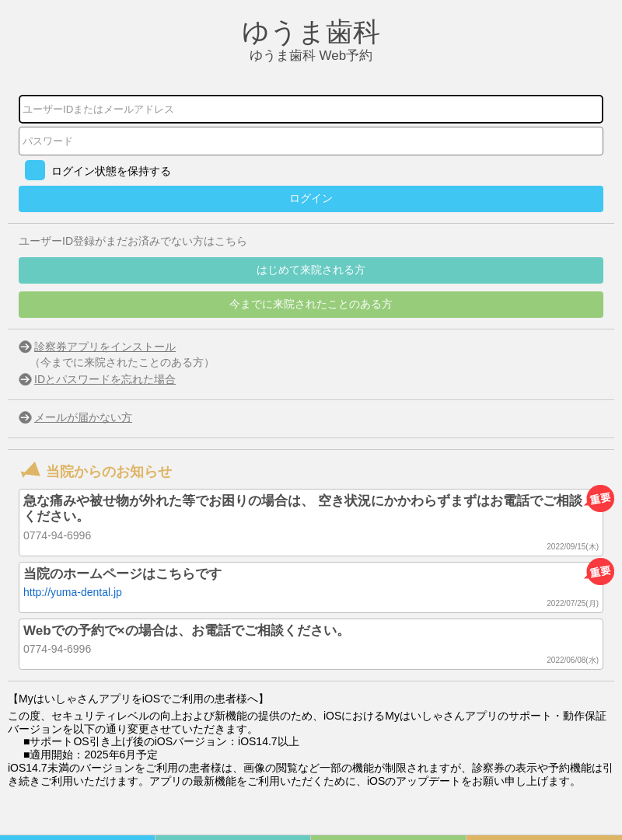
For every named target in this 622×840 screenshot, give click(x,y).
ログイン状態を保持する (111, 171)
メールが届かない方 (83, 417)
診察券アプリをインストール (105, 347)
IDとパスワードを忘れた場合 (105, 379)
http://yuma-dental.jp (73, 592)
